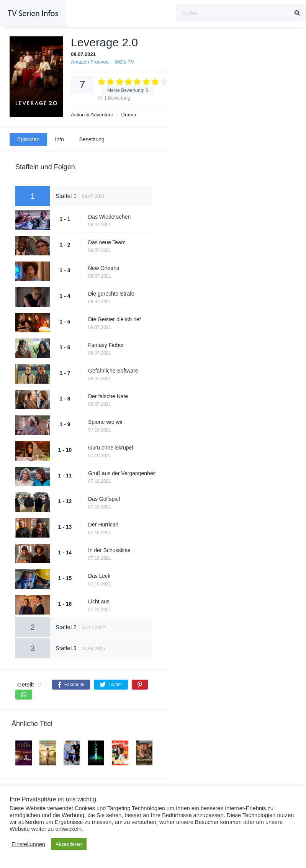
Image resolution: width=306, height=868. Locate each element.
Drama (129, 115)
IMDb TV (124, 62)
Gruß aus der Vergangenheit (122, 473)
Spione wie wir (105, 422)
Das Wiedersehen (109, 217)
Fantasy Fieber (106, 345)
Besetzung (92, 139)
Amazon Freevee (90, 62)
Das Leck (99, 576)
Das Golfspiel (104, 499)
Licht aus (99, 602)
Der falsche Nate (108, 396)
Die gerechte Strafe (111, 294)
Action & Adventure (92, 115)
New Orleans (104, 268)
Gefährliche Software (113, 371)
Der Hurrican (103, 525)
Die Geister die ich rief (115, 319)
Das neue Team (107, 242)
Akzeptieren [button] (69, 844)
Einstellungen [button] (28, 844)
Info (59, 139)
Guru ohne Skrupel (111, 448)
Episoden (28, 139)
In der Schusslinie (109, 550)
